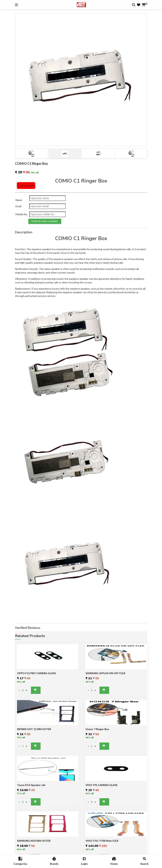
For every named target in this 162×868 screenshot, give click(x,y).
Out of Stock (26, 186)
